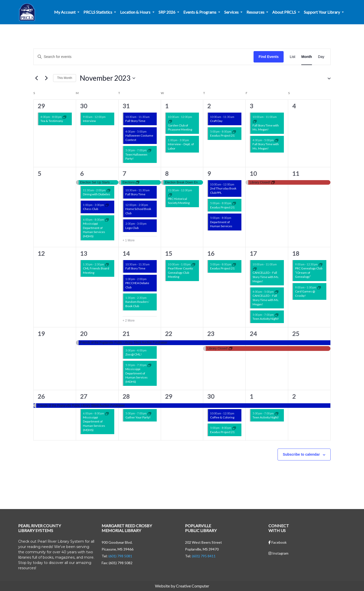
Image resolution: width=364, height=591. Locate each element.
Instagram (278, 553)
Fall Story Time (135, 121)
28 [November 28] (126, 396)
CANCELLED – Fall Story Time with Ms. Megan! (266, 277)
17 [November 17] (253, 253)
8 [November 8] (167, 173)
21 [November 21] (126, 334)
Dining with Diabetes (97, 194)
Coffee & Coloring (222, 417)
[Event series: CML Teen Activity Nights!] (149, 150)
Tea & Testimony (52, 121)
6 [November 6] (82, 173)
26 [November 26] (41, 396)
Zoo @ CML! (134, 354)
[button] (327, 78)
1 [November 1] (167, 106)
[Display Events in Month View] (307, 57)
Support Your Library (322, 12)
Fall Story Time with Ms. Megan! (266, 128)
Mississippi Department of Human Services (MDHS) (94, 230)
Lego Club (132, 228)
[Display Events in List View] (292, 57)
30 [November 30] (211, 396)
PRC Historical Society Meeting (179, 201)
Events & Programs (200, 12)
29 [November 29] (169, 396)
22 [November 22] (169, 334)
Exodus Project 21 (222, 135)
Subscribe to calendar (301, 454)
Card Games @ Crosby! (305, 293)
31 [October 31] (126, 106)
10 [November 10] (253, 173)
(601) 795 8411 (204, 556)
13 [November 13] (84, 253)
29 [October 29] (41, 106)
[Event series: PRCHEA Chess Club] (107, 205)
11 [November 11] (296, 173)
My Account (65, 12)
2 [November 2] (209, 106)
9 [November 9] (209, 173)
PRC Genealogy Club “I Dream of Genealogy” (309, 272)
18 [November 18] (296, 253)
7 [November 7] (124, 173)
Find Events (269, 57)
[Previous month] (36, 78)
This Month (65, 78)
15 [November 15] (169, 253)
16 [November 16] (211, 253)
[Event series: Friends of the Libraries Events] (107, 264)
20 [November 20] (84, 334)
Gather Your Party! (138, 417)
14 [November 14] (126, 253)
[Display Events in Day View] (321, 57)
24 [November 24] (253, 334)
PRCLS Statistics (98, 12)
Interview (89, 121)
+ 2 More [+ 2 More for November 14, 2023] (129, 321)
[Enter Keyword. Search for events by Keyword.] (144, 57)
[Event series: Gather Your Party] (149, 413)
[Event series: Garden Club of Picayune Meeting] (170, 121)
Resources (256, 12)
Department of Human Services (221, 224)
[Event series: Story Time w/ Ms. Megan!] (255, 121)
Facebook (278, 542)
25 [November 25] (296, 334)
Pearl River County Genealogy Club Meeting (180, 272)
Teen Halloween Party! (136, 157)
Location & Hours (136, 12)
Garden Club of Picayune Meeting (180, 128)
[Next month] (46, 78)
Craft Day (216, 121)
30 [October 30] (84, 106)
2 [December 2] (294, 396)
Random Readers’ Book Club (137, 304)
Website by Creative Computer (182, 586)
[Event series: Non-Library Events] (64, 117)
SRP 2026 (167, 12)
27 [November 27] (84, 396)
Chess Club (90, 209)
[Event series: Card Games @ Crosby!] (319, 287)
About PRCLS (285, 12)
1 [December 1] (252, 396)
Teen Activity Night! (266, 319)
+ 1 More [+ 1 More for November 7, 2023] (129, 240)
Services (232, 12)
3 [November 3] (252, 106)
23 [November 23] (211, 334)
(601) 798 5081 (120, 556)
